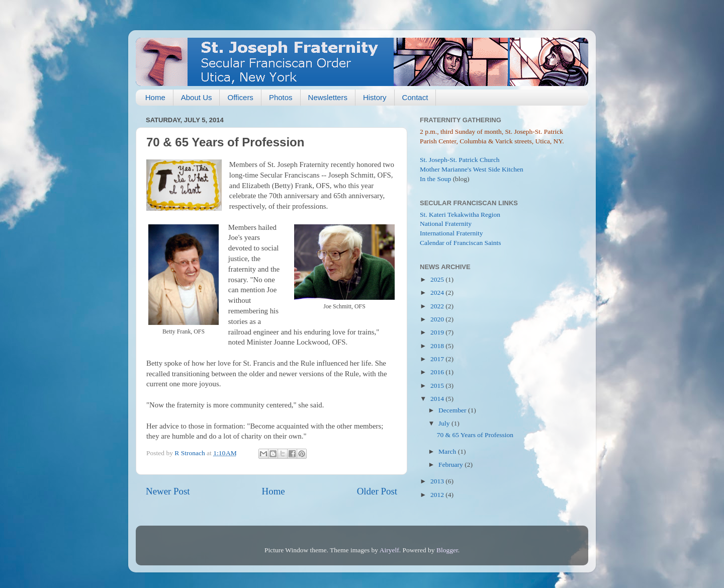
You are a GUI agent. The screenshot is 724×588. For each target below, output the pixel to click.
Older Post (377, 491)
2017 (438, 359)
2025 (438, 279)
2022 (438, 306)
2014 (438, 399)
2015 (438, 386)
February (451, 465)
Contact (415, 97)
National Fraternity (446, 224)
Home (155, 97)
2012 (438, 495)
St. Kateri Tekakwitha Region (460, 215)
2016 (438, 372)
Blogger (447, 550)
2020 (438, 319)
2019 (438, 332)
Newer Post (168, 491)
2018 (438, 346)
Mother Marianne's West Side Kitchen (472, 169)
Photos (281, 97)
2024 (438, 292)
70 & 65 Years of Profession (475, 435)
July (445, 423)
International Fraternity (451, 233)
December (453, 410)
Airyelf (389, 550)
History (375, 97)
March (448, 451)
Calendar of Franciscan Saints (461, 243)
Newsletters (328, 97)
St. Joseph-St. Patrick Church (460, 160)
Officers (240, 97)
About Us (197, 97)
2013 (438, 481)
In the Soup (435, 179)
